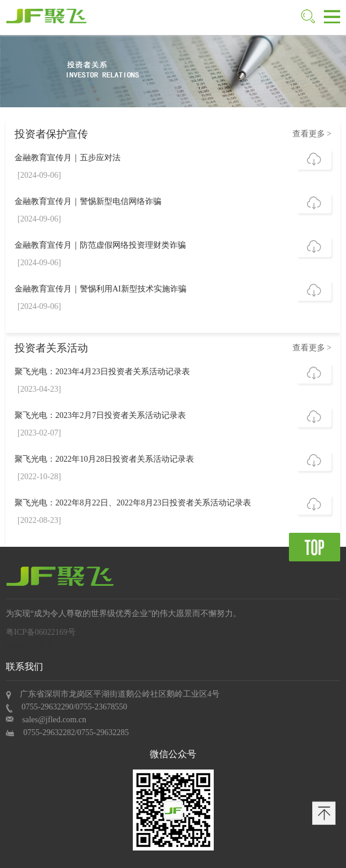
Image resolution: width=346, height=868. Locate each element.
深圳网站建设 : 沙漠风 (46, 645)
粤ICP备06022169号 (41, 632)
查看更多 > (312, 134)
